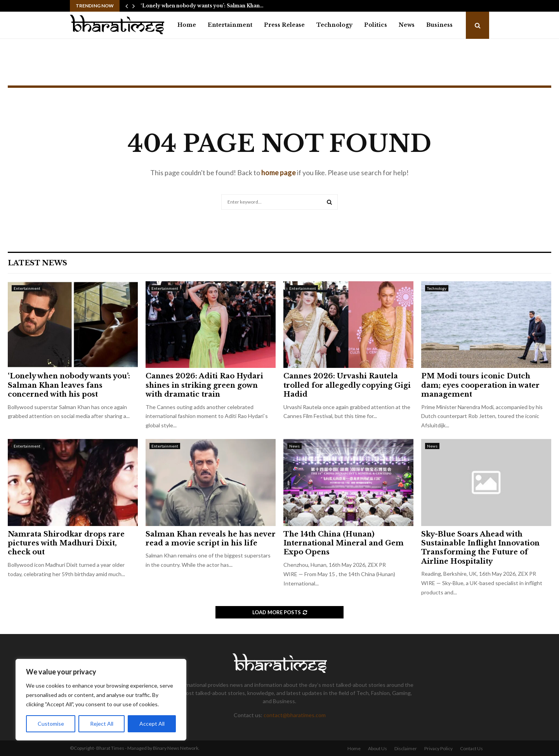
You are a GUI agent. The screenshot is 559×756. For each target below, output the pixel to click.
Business (439, 25)
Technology (334, 25)
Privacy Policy (438, 748)
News (407, 25)
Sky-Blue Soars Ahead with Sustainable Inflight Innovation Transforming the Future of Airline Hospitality (480, 548)
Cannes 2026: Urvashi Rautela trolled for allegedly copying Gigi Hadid (347, 385)
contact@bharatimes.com (295, 715)
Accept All (152, 724)
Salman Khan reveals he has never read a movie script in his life (211, 539)
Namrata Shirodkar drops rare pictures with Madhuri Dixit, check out (66, 543)
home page (279, 172)
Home (187, 25)
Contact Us (471, 748)
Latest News (37, 263)
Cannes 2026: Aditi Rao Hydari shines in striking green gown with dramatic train (204, 385)
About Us (378, 748)
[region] (101, 700)
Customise (51, 724)
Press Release (284, 25)
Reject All (102, 724)
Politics (376, 25)
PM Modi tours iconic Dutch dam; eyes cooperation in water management (480, 385)
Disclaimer (406, 748)
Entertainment (230, 25)
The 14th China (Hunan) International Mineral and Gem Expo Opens (344, 543)
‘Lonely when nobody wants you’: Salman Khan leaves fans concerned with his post (69, 385)
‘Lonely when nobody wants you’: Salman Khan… (202, 6)
